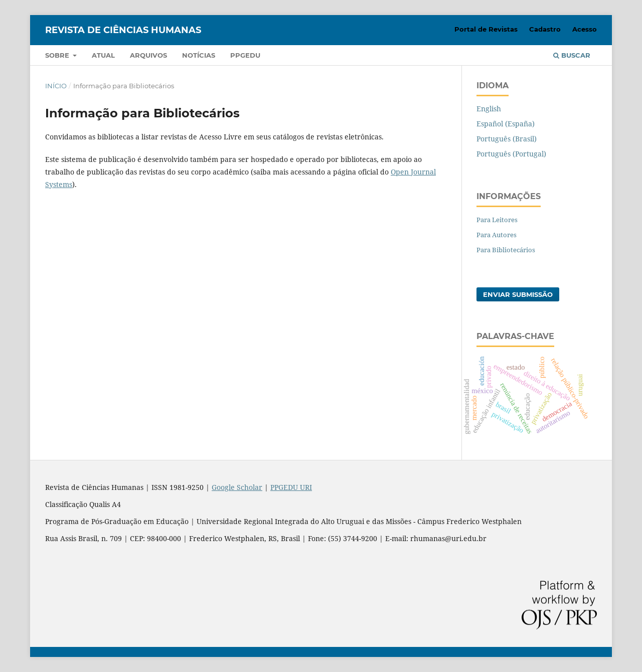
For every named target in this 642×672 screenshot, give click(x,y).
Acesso (585, 29)
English (489, 109)
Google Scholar (237, 487)
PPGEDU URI (291, 487)
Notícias (199, 55)
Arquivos (148, 55)
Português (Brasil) (507, 139)
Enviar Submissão (518, 294)
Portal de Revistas (486, 29)
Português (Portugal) (511, 154)
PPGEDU (245, 55)
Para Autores (497, 235)
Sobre (58, 55)
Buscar (572, 55)
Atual (103, 55)
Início (56, 86)
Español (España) (506, 124)
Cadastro (545, 29)
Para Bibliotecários (506, 250)
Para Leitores (497, 220)
